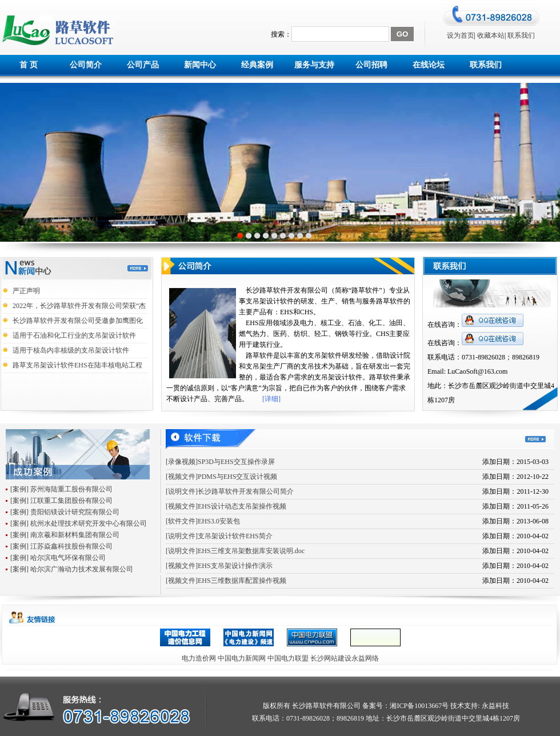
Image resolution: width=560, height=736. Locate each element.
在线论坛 (429, 65)
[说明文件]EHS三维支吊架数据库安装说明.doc (235, 551)
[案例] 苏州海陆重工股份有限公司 (61, 489)
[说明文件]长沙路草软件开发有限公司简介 (230, 491)
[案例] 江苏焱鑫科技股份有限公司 (61, 546)
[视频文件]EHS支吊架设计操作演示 (219, 566)
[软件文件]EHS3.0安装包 (203, 521)
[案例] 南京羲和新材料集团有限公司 (65, 535)
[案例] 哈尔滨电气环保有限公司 (58, 558)
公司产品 (143, 65)
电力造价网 (199, 658)
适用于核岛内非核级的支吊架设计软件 (71, 350)
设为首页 (461, 35)
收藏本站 (491, 35)
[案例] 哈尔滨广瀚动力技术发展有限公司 (72, 569)
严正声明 (26, 291)
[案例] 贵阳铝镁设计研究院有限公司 (65, 512)
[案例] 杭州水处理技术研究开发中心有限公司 (79, 523)
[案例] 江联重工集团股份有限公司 (61, 501)
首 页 (29, 65)
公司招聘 (371, 65)
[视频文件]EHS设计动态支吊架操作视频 (226, 506)
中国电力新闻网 (242, 658)
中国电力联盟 (288, 658)
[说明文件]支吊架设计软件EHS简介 (219, 536)
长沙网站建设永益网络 (345, 658)
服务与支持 (314, 65)
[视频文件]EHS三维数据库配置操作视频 (226, 581)
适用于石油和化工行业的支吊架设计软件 (74, 335)
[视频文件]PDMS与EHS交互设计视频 (221, 477)
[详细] (271, 399)
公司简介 (86, 65)
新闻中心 (200, 65)
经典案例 (257, 65)
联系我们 (521, 35)
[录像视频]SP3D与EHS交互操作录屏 (220, 462)
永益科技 (495, 706)
